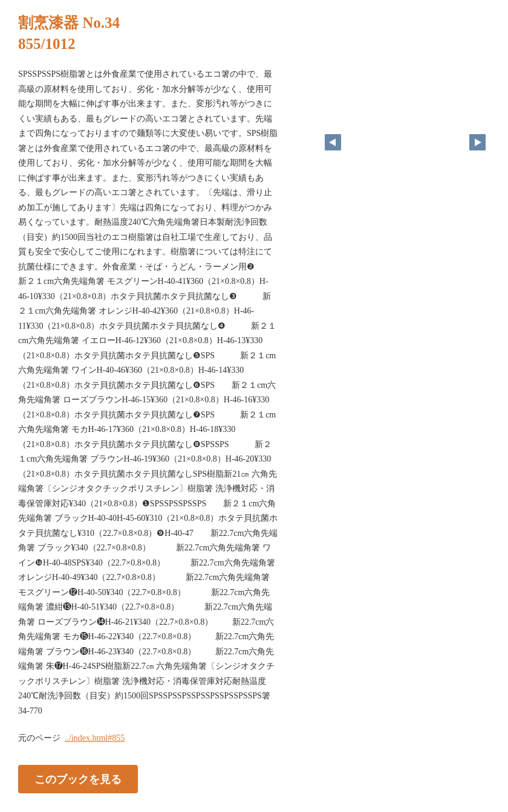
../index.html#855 (95, 738)
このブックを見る (78, 779)
